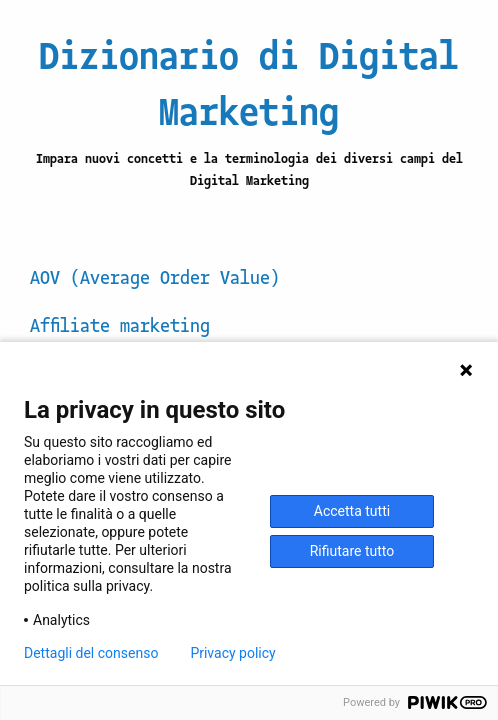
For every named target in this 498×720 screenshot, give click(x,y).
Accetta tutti (352, 511)
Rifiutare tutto (352, 551)
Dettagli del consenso (91, 653)
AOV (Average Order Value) (155, 276)
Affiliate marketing (120, 324)
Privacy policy (232, 653)
